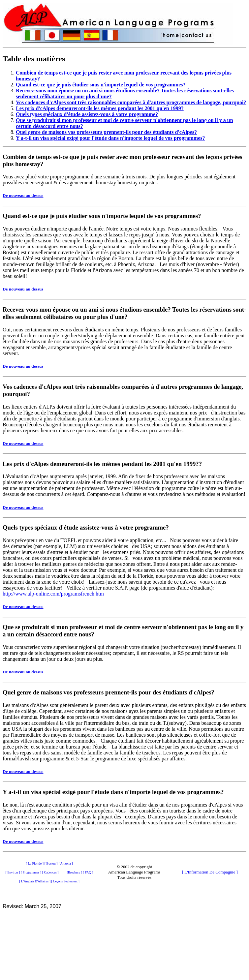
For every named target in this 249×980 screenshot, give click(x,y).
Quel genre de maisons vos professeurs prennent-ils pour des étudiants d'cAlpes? (109, 692)
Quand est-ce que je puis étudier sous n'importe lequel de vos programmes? (102, 216)
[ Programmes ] (31, 872)
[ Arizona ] (65, 863)
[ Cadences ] (51, 872)
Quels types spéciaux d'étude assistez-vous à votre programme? (86, 527)
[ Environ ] (13, 872)
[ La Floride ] (35, 863)
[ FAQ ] (88, 872)
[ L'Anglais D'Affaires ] (35, 881)
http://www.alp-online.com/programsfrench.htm (53, 594)
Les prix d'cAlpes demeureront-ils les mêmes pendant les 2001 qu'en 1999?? (102, 464)
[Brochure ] (75, 872)
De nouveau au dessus (23, 195)
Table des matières (34, 59)
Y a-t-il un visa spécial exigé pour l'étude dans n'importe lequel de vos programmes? (113, 792)
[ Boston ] (52, 863)
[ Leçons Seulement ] (65, 881)
